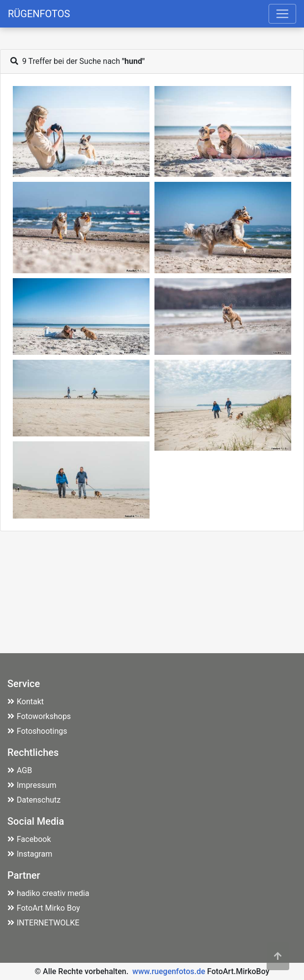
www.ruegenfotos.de (169, 971)
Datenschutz (34, 800)
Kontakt (26, 702)
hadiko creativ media (48, 893)
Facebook (29, 839)
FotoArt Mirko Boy (44, 908)
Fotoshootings (37, 731)
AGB (20, 770)
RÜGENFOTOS (39, 14)
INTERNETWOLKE (43, 923)
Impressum (32, 785)
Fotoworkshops (39, 716)
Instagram (30, 854)
